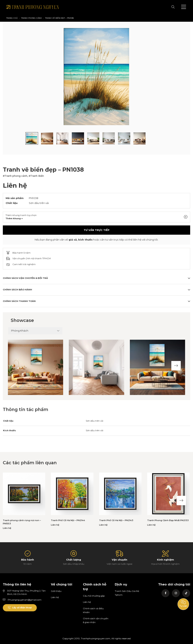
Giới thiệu (56, 591)
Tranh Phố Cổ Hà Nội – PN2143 (116, 520)
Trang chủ (12, 18)
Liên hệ (55, 597)
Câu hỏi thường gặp (94, 596)
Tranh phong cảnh (31, 18)
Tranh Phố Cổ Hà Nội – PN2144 (68, 520)
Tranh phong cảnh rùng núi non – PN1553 (22, 522)
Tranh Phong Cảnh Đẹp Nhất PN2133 (168, 520)
